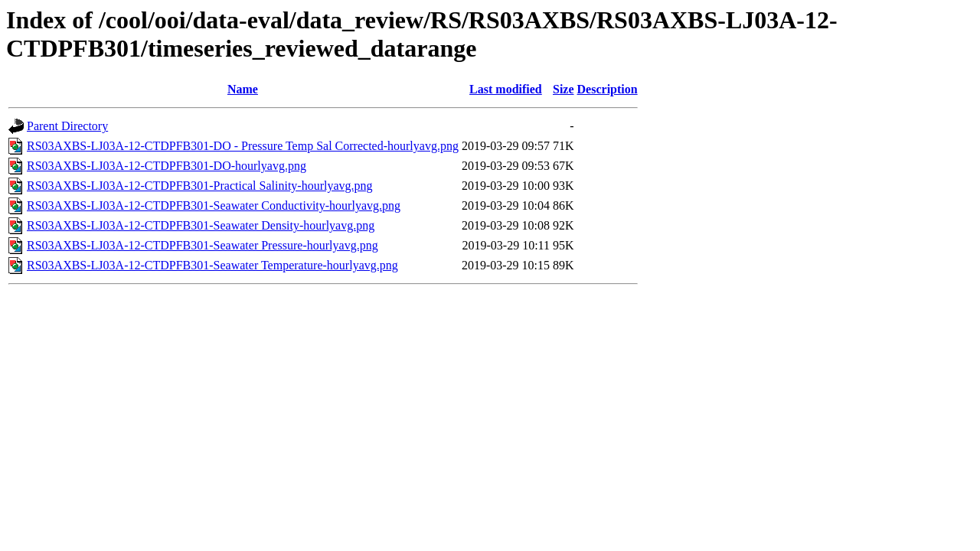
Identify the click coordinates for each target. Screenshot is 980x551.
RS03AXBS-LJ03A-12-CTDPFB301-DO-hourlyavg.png (167, 166)
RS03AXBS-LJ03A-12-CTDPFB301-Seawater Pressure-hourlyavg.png (203, 245)
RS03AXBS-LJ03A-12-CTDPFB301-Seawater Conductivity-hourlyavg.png (214, 205)
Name (243, 89)
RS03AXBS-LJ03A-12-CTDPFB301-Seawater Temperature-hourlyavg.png (212, 265)
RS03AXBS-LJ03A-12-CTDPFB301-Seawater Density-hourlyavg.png (201, 225)
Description (608, 89)
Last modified (506, 89)
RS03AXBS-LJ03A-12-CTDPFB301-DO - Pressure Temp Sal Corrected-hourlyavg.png (243, 146)
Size (563, 89)
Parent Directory (67, 126)
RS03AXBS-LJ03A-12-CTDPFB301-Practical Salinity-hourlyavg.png (200, 186)
